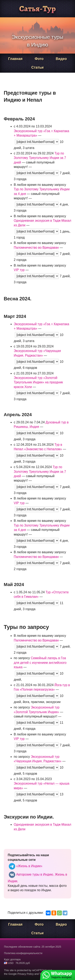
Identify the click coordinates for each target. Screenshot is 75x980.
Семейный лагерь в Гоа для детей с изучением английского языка (40, 663)
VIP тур (19, 270)
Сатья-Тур (37, 9)
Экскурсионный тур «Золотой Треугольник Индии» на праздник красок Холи (38, 382)
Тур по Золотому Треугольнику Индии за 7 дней (40, 158)
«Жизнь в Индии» (25, 866)
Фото (39, 59)
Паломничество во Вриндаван (36, 248)
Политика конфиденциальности (23, 953)
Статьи (37, 67)
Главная (15, 59)
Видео (61, 59)
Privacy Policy (25, 974)
